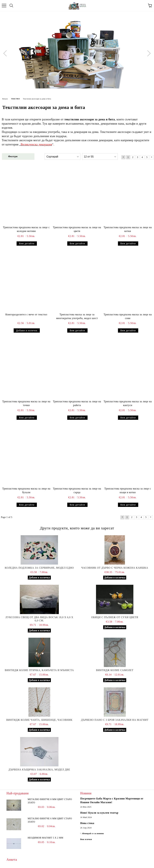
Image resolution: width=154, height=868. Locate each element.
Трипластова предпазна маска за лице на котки (128, 229)
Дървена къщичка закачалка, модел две (39, 770)
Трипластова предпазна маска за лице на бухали (26, 490)
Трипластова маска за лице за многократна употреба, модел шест (77, 316)
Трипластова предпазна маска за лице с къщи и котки (128, 490)
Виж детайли (27, 244)
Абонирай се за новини (93, 833)
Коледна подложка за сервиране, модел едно (39, 568)
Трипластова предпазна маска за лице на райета (77, 403)
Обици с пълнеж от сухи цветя (115, 617)
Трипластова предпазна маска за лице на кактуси (128, 403)
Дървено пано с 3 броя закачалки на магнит (115, 720)
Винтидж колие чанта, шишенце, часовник (39, 720)
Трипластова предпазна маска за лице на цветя (77, 229)
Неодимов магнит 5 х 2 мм (45, 838)
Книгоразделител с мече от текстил (26, 314)
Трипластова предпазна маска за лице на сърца (77, 490)
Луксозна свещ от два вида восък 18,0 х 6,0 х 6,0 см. (39, 619)
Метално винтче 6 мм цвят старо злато (50, 820)
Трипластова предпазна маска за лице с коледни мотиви (26, 229)
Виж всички (86, 839)
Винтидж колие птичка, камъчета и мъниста (39, 670)
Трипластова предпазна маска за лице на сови (128, 316)
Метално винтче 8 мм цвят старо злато (50, 801)
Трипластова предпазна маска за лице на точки (26, 403)
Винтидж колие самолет (115, 670)
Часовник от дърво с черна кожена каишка (115, 568)
